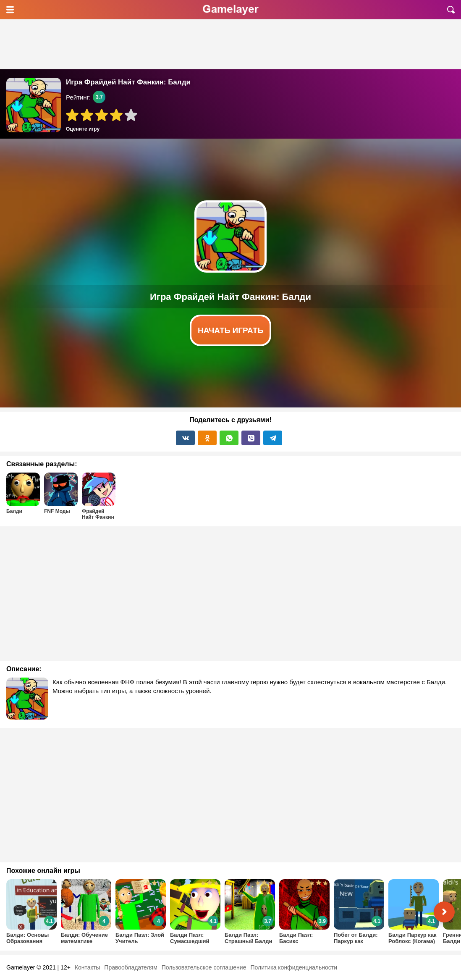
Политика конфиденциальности (294, 967)
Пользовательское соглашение (204, 967)
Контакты (87, 967)
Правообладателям (131, 967)
